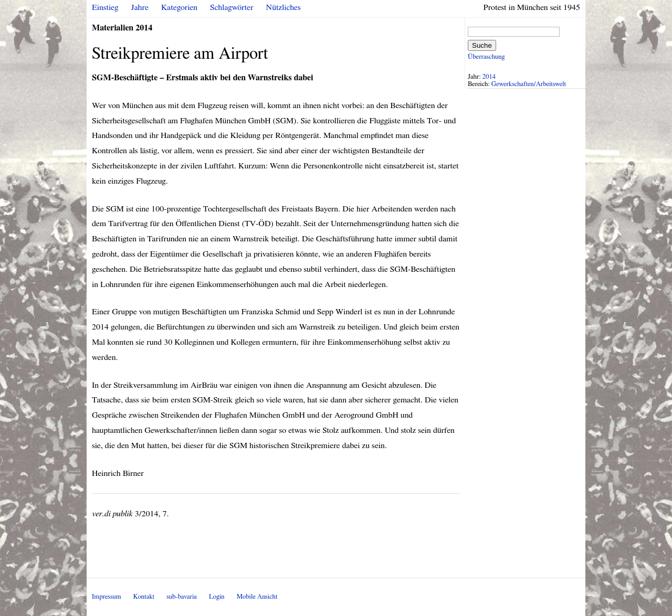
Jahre (140, 7)
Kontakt (144, 597)
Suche (482, 45)
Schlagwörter (232, 7)
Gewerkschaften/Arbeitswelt (529, 84)
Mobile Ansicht (257, 597)
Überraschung (486, 57)
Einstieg (105, 7)
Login (217, 597)
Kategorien (179, 7)
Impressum (107, 597)
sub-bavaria (181, 597)
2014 (489, 77)
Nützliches (283, 7)
